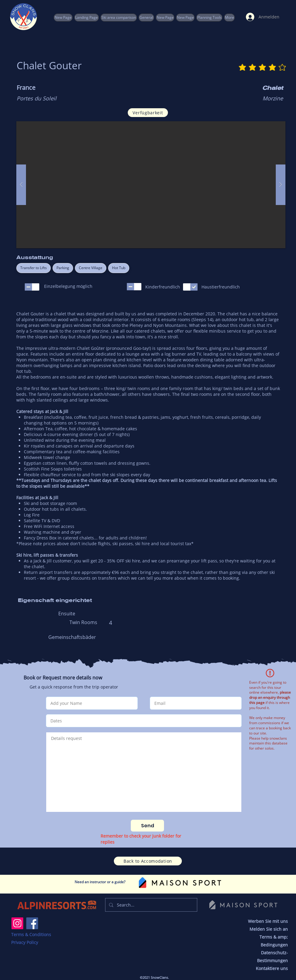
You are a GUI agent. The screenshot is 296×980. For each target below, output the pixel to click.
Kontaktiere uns (272, 968)
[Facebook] (32, 923)
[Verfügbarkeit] (148, 113)
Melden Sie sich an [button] (269, 929)
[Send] (147, 826)
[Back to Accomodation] (148, 861)
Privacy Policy (25, 942)
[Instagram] (17, 923)
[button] (209, 18)
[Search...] (151, 905)
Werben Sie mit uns (268, 921)
